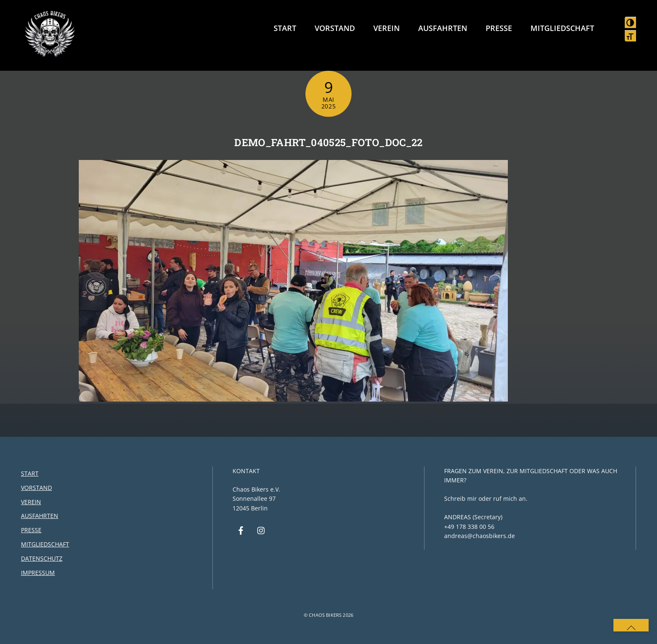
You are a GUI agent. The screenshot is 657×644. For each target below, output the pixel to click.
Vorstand (335, 28)
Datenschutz (42, 558)
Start (285, 28)
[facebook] (241, 530)
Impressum (38, 573)
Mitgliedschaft (562, 28)
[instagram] (261, 530)
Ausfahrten (443, 28)
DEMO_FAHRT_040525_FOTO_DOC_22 (328, 142)
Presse (499, 28)
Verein (387, 28)
